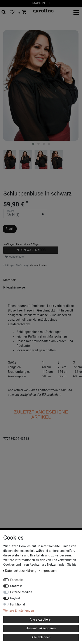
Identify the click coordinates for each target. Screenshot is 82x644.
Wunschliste (14, 257)
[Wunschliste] (12, 12)
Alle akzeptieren (41, 619)
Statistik (16, 586)
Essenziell (17, 580)
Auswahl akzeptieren (41, 628)
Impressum (48, 571)
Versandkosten (38, 265)
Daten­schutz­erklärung (20, 571)
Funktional (18, 604)
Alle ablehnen (41, 637)
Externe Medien (21, 592)
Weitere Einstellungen (19, 611)
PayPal (15, 598)
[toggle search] (4, 12)
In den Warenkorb (31, 250)
